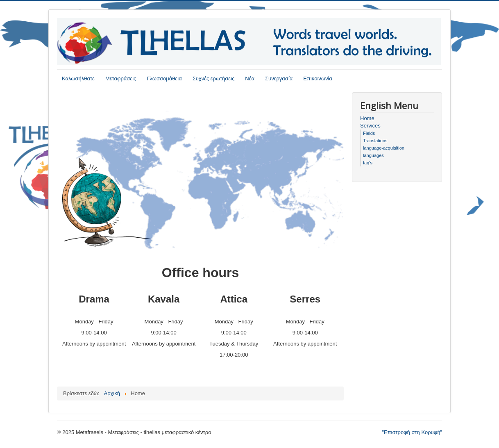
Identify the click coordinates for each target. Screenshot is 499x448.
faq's (368, 163)
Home (367, 118)
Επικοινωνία (318, 78)
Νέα (250, 78)
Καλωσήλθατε (78, 78)
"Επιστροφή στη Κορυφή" (412, 432)
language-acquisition (384, 148)
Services (370, 126)
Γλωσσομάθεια (164, 78)
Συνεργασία (279, 78)
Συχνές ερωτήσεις (214, 78)
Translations (375, 141)
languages (373, 155)
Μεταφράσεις (121, 78)
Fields (369, 133)
